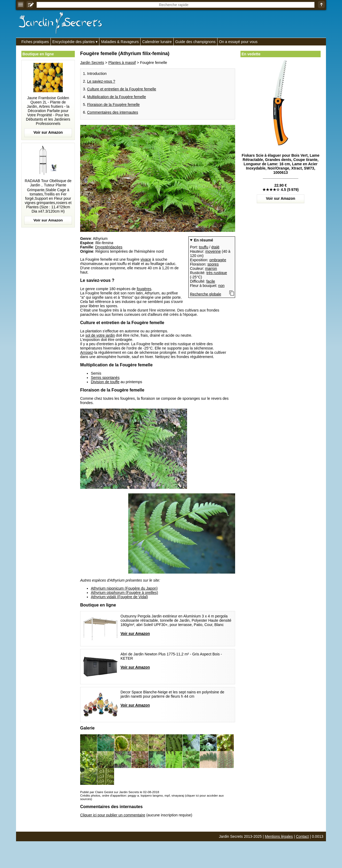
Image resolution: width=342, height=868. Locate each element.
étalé (215, 247)
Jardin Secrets (92, 63)
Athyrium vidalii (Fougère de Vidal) (119, 597)
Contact (302, 836)
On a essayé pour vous (238, 42)
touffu (203, 247)
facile (211, 281)
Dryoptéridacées (109, 247)
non (221, 286)
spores (213, 264)
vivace (146, 259)
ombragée (218, 260)
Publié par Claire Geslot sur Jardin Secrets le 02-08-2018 (120, 792)
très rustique (217, 273)
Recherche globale (206, 294)
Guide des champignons (195, 42)
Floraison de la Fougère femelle (113, 105)
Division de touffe (105, 382)
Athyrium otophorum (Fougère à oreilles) (124, 593)
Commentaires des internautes (113, 112)
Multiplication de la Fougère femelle (116, 97)
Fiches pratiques (35, 42)
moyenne (213, 251)
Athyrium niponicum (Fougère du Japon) (124, 588)
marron (211, 268)
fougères (144, 289)
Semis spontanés (105, 378)
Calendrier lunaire (157, 42)
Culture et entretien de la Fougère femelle (122, 89)
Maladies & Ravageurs (120, 42)
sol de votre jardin (100, 335)
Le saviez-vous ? (101, 81)
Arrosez (87, 352)
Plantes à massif (122, 63)
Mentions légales (279, 836)
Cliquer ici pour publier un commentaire (113, 815)
